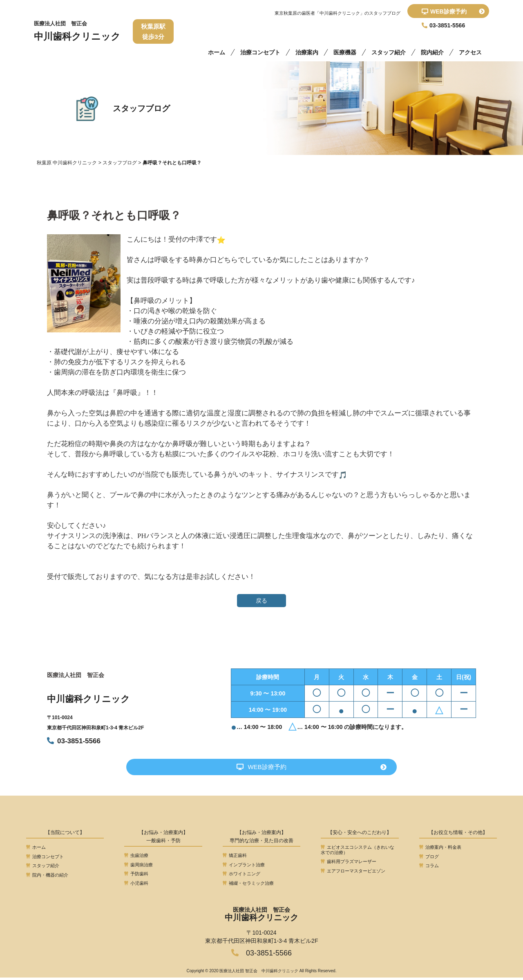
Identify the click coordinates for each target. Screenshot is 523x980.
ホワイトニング (241, 876)
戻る (261, 601)
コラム (429, 868)
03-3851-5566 (74, 741)
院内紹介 (432, 52)
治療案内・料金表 (440, 850)
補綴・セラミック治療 (248, 886)
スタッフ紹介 (389, 52)
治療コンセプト (260, 52)
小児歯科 (136, 886)
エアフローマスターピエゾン (353, 873)
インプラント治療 (244, 867)
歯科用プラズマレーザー (349, 864)
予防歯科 (136, 876)
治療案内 (307, 52)
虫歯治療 (136, 858)
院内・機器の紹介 (47, 877)
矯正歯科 (235, 858)
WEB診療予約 (453, 11)
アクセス (470, 52)
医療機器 (345, 52)
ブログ (429, 859)
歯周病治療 (139, 867)
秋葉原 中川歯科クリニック (67, 163)
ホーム (217, 52)
